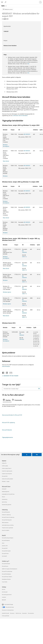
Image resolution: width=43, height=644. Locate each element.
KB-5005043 (22, 334)
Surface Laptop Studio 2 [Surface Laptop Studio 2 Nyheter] (7, 468)
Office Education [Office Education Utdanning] (5, 522)
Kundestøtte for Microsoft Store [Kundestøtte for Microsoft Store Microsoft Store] (8, 494)
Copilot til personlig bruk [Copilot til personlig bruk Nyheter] (7, 474)
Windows (5, 176)
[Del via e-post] (10, 372)
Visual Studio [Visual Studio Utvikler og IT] (5, 582)
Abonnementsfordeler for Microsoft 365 (12, 415)
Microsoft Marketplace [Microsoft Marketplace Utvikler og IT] (6, 574)
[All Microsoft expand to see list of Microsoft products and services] (2, 2)
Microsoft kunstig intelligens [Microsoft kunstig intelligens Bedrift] (8, 538)
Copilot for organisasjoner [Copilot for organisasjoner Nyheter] (7, 471)
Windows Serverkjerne (6, 145)
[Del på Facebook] (3, 372)
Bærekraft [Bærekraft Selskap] (4, 600)
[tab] (7, 400)
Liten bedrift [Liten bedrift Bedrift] (4, 556)
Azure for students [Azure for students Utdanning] (6, 530)
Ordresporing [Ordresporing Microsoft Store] (5, 499)
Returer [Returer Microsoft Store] (3, 497)
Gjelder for (6, 19)
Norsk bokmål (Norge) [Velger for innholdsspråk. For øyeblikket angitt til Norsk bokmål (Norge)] (9, 604)
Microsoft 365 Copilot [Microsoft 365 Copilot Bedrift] (6, 551)
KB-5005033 (27, 134)
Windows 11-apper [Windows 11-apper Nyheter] (6, 481)
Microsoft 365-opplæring (8, 422)
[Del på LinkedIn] (6, 372)
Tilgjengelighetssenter (8, 437)
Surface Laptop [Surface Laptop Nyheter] (5, 466)
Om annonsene (31, 613)
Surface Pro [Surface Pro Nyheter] (4, 463)
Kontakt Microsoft (5, 613)
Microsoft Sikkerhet (7, 430)
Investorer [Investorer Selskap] (4, 597)
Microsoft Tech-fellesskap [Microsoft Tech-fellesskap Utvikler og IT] (7, 571)
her (28, 64)
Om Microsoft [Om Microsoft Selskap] (5, 592)
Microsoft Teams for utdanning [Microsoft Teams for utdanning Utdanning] (8, 517)
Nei (37, 455)
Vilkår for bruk (18, 613)
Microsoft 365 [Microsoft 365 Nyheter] (5, 476)
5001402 (22, 339)
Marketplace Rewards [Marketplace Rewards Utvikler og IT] (6, 579)
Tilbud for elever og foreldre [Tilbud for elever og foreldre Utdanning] (7, 528)
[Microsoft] (21, 1)
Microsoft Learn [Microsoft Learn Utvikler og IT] (5, 566)
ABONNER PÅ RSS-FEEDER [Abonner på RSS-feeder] (11, 376)
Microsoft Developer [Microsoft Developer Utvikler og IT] (6, 564)
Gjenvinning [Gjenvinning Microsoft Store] (4, 502)
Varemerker (24, 613)
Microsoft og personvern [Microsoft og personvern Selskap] (7, 595)
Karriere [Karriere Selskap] (4, 589)
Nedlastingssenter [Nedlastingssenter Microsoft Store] (6, 492)
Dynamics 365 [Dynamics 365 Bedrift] (5, 546)
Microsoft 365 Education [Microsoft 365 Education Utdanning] (7, 520)
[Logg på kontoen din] (40, 2)
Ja (27, 455)
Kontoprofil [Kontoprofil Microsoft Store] (4, 489)
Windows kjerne (7, 292)
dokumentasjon (6, 366)
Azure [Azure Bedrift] (3, 543)
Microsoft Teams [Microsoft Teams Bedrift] (5, 553)
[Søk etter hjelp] (6, 2)
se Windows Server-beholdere (20, 115)
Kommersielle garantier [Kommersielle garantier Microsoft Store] (7, 505)
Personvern (12, 613)
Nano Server (6, 161)
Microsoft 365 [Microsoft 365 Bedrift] (5, 548)
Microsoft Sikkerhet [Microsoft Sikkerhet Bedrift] (6, 540)
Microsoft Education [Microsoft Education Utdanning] (6, 512)
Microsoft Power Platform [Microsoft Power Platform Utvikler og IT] (7, 577)
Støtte (3, 6)
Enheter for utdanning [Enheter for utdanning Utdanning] (6, 515)
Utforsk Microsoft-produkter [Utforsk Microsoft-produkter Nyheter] (7, 479)
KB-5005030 (24, 252)
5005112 (24, 257)
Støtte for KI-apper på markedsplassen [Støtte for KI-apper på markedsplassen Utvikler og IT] (10, 569)
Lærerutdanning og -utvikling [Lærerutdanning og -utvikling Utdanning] (8, 525)
